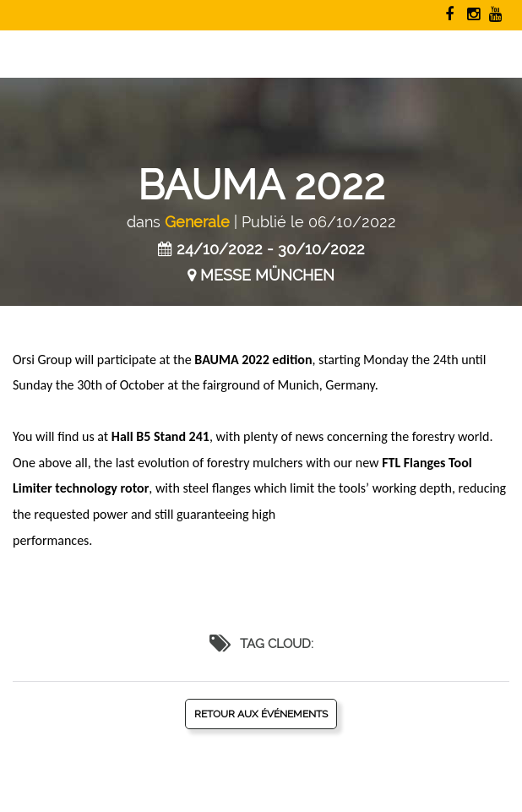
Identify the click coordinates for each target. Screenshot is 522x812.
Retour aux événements (261, 714)
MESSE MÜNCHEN (267, 275)
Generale (197, 222)
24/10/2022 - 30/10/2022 (271, 249)
